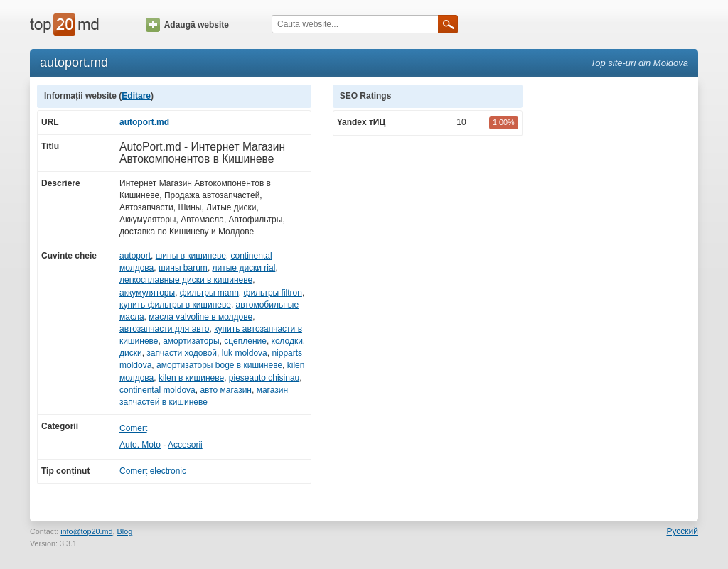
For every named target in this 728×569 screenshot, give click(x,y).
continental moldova (157, 390)
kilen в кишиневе (191, 378)
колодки (287, 341)
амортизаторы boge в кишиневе (219, 365)
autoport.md (144, 122)
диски (131, 353)
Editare (136, 96)
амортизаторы (191, 341)
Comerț (133, 428)
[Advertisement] (617, 298)
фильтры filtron (273, 293)
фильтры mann (209, 293)
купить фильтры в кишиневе (175, 305)
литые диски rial (244, 268)
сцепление (245, 341)
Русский (682, 531)
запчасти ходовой (182, 353)
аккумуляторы (147, 293)
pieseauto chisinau (264, 378)
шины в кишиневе (191, 256)
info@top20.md (86, 531)
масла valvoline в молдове (200, 317)
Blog (125, 531)
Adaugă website (187, 25)
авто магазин (226, 390)
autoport (135, 256)
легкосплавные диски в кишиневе (186, 280)
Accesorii (185, 445)
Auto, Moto (140, 445)
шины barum (183, 268)
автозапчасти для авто (164, 329)
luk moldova (245, 353)
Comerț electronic (153, 471)
